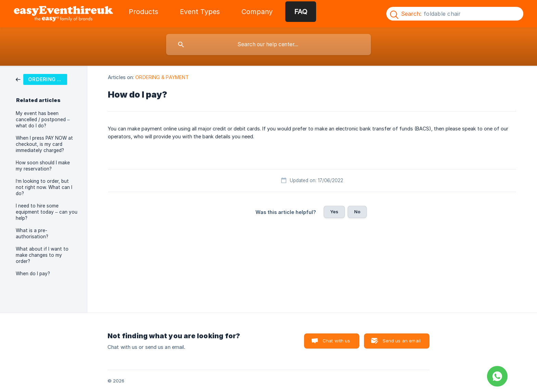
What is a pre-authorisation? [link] (32, 233)
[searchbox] (268, 45)
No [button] (357, 212)
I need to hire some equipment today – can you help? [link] (47, 212)
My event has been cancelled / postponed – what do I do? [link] (43, 119)
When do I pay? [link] (33, 274)
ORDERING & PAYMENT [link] (162, 77)
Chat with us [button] (336, 341)
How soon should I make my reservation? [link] (43, 166)
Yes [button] (334, 212)
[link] (41, 79)
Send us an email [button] (402, 341)
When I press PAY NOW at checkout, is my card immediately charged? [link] (44, 144)
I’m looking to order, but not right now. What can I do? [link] (44, 187)
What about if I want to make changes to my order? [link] (42, 255)
